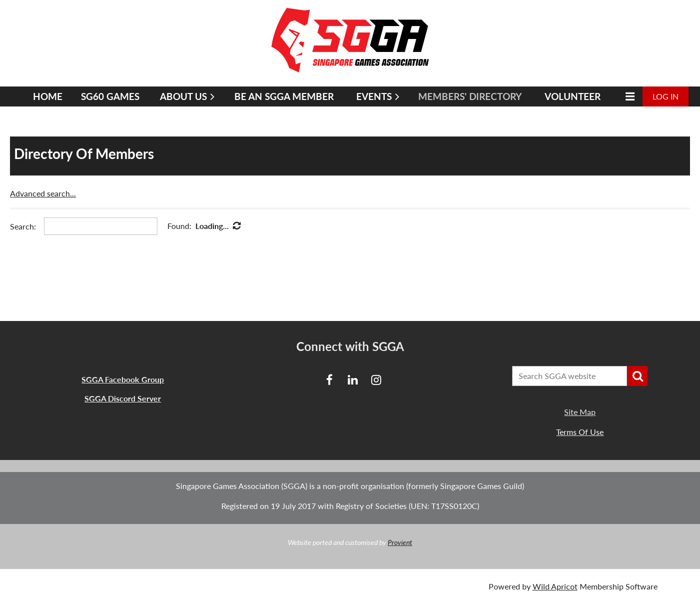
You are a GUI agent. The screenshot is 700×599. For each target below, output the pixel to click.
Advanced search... (43, 193)
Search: (23, 226)
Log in (666, 96)
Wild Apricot (555, 586)
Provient (400, 542)
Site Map (580, 412)
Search (638, 376)
